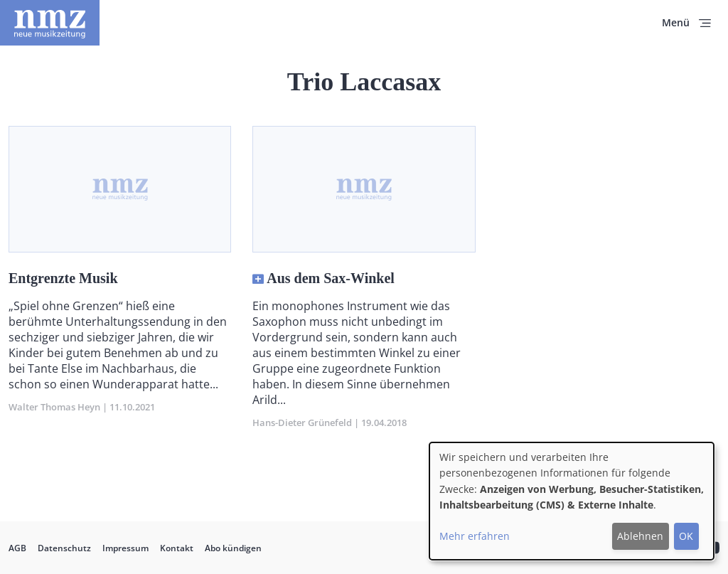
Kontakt (177, 548)
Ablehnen (640, 536)
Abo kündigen (233, 548)
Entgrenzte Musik (63, 278)
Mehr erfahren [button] (475, 536)
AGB (17, 548)
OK (686, 536)
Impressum (125, 548)
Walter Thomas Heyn (54, 407)
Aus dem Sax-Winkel (331, 278)
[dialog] (572, 501)
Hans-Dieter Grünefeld (302, 422)
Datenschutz (64, 548)
